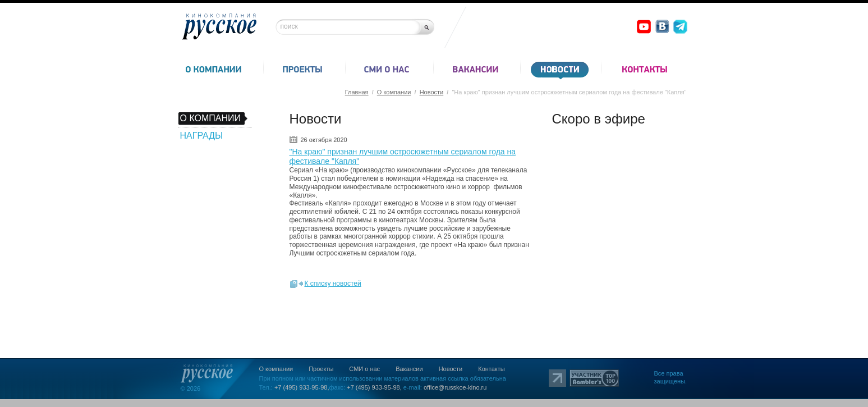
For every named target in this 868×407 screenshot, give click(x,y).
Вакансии (409, 369)
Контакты (492, 369)
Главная (357, 92)
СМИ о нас (364, 369)
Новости (432, 92)
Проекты (321, 369)
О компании (394, 92)
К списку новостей (333, 283)
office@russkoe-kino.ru (455, 387)
